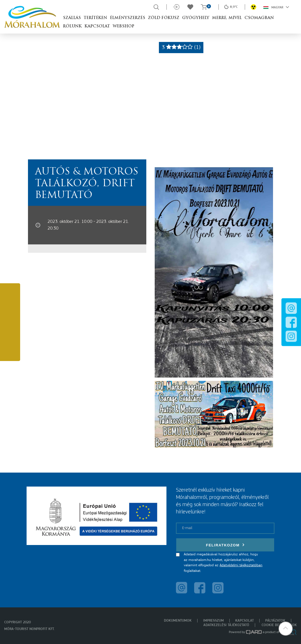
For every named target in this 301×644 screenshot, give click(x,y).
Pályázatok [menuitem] (275, 621)
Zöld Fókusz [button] (164, 18)
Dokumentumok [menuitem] (178, 621)
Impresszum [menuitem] (213, 621)
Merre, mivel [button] (227, 18)
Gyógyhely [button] (196, 18)
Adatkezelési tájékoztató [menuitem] (226, 625)
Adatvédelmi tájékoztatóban (241, 565)
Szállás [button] (72, 18)
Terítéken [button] (95, 18)
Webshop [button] (124, 26)
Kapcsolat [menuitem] (244, 621)
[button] (286, 629)
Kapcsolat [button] (97, 26)
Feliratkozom (225, 545)
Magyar (276, 7)
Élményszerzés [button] (128, 18)
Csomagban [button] (259, 18)
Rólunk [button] (72, 26)
